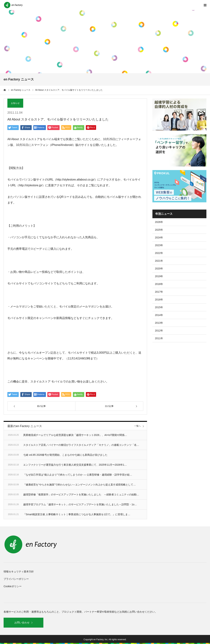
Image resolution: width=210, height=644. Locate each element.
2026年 (159, 222)
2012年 (159, 331)
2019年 (159, 276)
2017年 (159, 292)
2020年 (159, 269)
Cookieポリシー (13, 586)
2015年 (159, 307)
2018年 (159, 284)
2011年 (159, 338)
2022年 (159, 253)
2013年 (159, 323)
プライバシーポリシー (16, 579)
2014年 (159, 315)
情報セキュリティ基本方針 (19, 572)
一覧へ (137, 426)
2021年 (159, 261)
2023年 (159, 245)
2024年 (159, 238)
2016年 (159, 300)
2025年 (159, 230)
